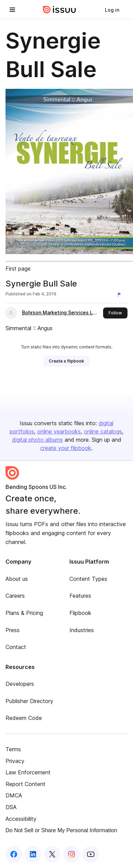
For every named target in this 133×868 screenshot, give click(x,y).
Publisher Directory (29, 701)
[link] (112, 10)
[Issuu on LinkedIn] (33, 854)
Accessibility (21, 819)
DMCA (14, 795)
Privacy (15, 761)
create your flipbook (66, 448)
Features (80, 596)
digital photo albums (37, 440)
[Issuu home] (59, 10)
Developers (20, 684)
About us (17, 579)
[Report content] (121, 295)
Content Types (88, 579)
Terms (13, 749)
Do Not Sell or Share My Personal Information (61, 830)
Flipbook (80, 613)
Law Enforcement (28, 772)
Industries (82, 630)
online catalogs (103, 431)
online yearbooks (59, 431)
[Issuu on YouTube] (91, 854)
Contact (16, 647)
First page (18, 269)
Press (13, 630)
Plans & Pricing (24, 613)
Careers (15, 596)
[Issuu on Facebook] (14, 854)
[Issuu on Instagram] (71, 854)
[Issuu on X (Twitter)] (52, 854)
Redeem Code (24, 718)
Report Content (25, 784)
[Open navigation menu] (12, 10)
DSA (11, 807)
